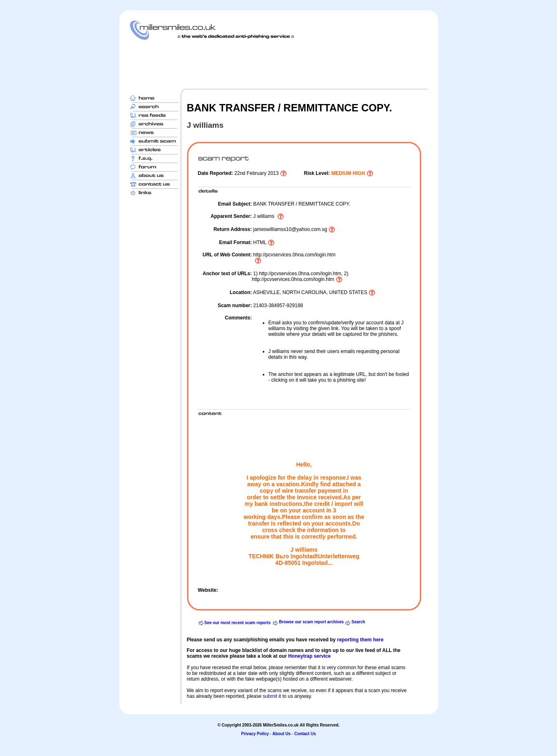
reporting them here (360, 640)
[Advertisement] (279, 64)
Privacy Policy (255, 734)
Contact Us (305, 734)
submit (270, 696)
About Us (282, 734)
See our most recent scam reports (238, 623)
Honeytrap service (309, 656)
